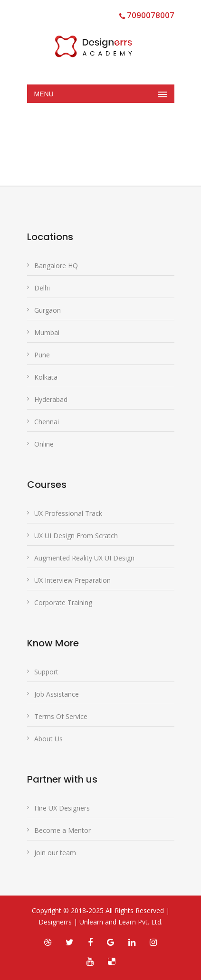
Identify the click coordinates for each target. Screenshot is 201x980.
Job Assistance (57, 694)
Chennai (47, 422)
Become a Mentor (62, 830)
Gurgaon (48, 310)
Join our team (55, 853)
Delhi (42, 288)
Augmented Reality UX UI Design (84, 558)
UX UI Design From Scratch (76, 536)
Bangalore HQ (56, 266)
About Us (48, 739)
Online (44, 444)
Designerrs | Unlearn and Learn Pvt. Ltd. (100, 922)
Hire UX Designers (62, 808)
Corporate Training (63, 602)
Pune (42, 355)
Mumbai (47, 332)
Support (46, 672)
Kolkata (46, 377)
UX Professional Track (68, 513)
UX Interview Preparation (72, 580)
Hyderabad (51, 399)
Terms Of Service (61, 716)
